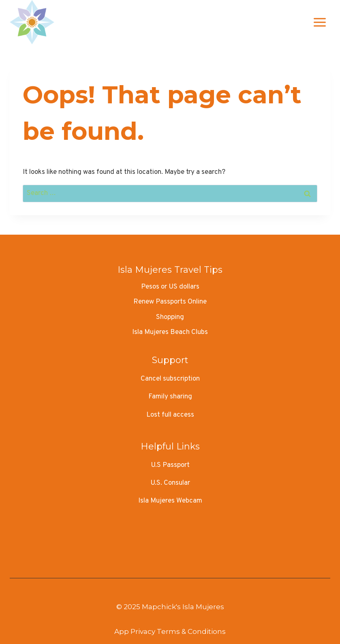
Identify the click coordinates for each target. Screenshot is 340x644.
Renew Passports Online (170, 302)
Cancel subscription (170, 379)
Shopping (170, 317)
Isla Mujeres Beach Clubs (170, 332)
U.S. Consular (170, 483)
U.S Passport (170, 465)
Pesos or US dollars (170, 287)
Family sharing (170, 397)
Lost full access (170, 415)
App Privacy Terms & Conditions (170, 631)
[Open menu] (320, 22)
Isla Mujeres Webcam (170, 501)
